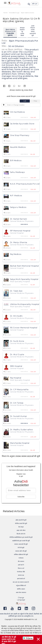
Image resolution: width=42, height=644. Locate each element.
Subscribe (21, 497)
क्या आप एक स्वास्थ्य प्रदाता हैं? (21, 582)
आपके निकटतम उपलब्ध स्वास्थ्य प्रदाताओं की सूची (33, 31)
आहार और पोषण (21, 530)
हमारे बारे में (21, 565)
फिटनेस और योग (21, 534)
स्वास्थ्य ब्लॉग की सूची (21, 551)
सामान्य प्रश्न (21, 575)
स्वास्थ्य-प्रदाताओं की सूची (21, 544)
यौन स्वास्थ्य (21, 561)
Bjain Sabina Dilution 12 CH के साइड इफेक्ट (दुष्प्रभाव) (10, 32)
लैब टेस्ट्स (21, 527)
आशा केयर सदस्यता (21, 592)
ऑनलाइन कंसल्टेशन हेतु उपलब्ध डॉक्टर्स (22, 32)
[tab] (25, 101)
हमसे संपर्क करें (21, 579)
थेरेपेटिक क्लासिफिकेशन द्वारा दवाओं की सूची (21, 537)
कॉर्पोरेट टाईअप (21, 589)
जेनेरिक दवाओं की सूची (21, 523)
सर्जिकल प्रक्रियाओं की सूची (21, 554)
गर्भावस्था (21, 558)
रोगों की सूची (21, 548)
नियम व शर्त (21, 568)
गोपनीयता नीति (21, 572)
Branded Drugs (14, 13)
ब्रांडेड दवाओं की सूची (21, 520)
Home (5, 13)
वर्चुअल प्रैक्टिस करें (21, 586)
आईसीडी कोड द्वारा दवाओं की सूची (21, 541)
